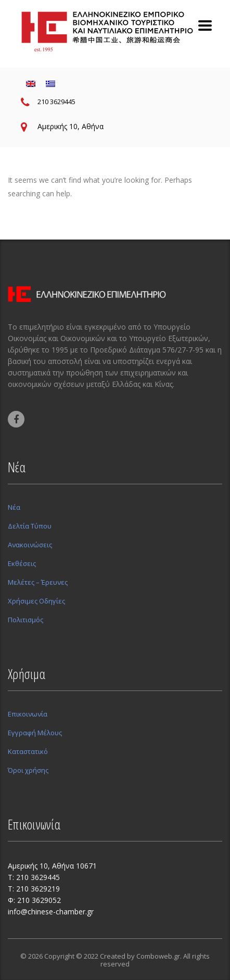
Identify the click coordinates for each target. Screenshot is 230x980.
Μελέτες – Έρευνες (38, 582)
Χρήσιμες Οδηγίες (36, 601)
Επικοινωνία (28, 714)
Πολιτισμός (25, 620)
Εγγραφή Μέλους (35, 733)
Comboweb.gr (158, 956)
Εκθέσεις (22, 563)
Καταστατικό (28, 751)
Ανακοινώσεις (30, 545)
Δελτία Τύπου (30, 526)
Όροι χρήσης (28, 770)
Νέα (14, 507)
